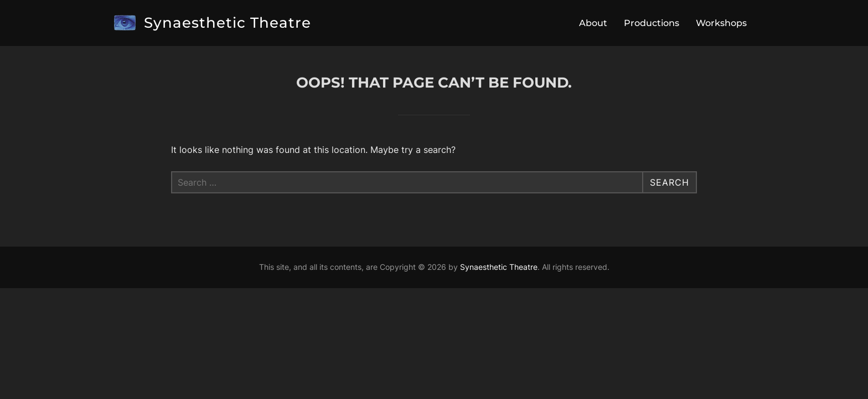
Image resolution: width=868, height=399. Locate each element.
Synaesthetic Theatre (228, 23)
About (593, 23)
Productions (652, 23)
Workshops (721, 23)
